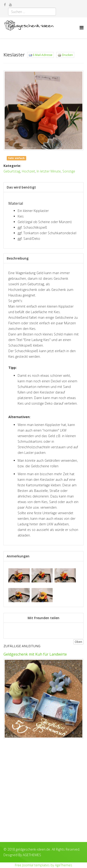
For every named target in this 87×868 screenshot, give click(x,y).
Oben (78, 642)
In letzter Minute (49, 171)
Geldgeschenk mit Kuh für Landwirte (35, 654)
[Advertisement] (43, 794)
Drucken (65, 55)
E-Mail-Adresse (40, 55)
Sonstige (69, 171)
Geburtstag (12, 171)
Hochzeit (28, 171)
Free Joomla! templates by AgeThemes (43, 865)
